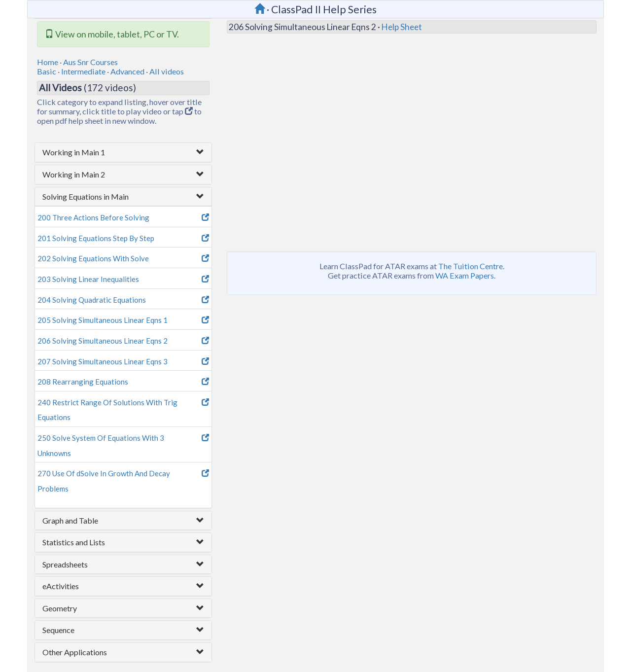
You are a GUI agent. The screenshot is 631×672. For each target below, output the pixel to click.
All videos (167, 71)
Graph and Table (70, 520)
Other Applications (75, 652)
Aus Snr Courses (90, 62)
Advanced (127, 71)
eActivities (61, 586)
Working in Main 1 (74, 152)
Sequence (58, 630)
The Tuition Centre (471, 266)
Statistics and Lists (74, 542)
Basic (47, 71)
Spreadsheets (65, 564)
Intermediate (83, 71)
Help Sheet (402, 27)
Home (48, 62)
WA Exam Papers (465, 275)
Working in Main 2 (74, 174)
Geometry (60, 608)
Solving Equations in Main (86, 196)
